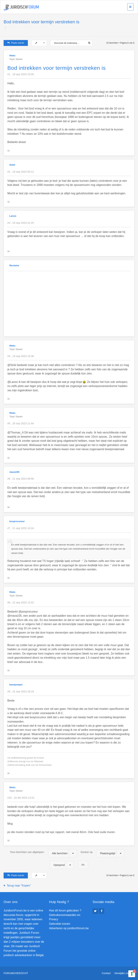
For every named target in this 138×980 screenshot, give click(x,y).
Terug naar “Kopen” (19, 886)
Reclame (14, 265)
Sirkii (12, 165)
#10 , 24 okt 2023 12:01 (21, 798)
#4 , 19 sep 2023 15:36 (21, 356)
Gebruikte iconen (60, 924)
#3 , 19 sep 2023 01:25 (21, 223)
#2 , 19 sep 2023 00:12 (21, 172)
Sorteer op (103, 853)
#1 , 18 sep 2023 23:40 (21, 74)
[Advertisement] (73, 299)
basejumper (16, 685)
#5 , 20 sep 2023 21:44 (21, 423)
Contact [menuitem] (106, 973)
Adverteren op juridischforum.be (69, 928)
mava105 (14, 472)
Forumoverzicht (16, 973)
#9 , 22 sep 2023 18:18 (21, 691)
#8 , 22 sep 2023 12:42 (21, 602)
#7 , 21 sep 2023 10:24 (21, 528)
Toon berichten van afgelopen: (43, 853)
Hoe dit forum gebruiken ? (65, 910)
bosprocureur (17, 521)
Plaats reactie (16, 43)
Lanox (13, 216)
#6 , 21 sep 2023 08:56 (21, 479)
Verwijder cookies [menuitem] (124, 973)
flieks (12, 56)
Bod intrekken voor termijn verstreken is (42, 22)
